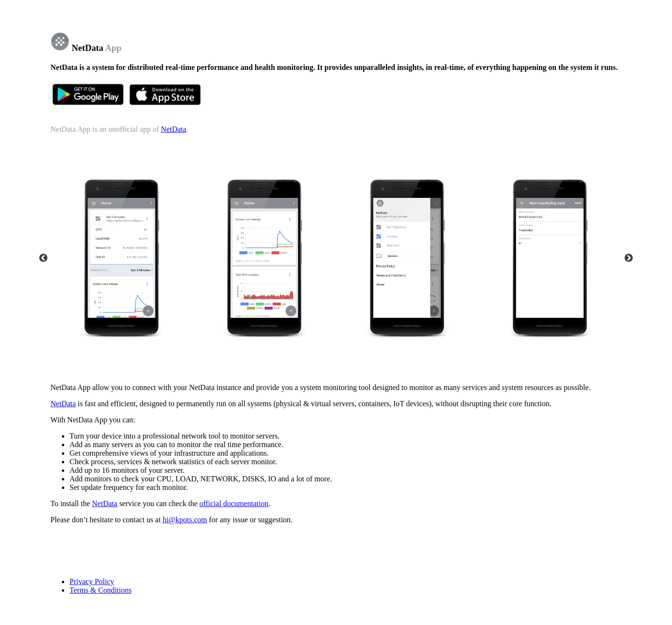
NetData (173, 129)
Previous (43, 258)
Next (629, 258)
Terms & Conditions (100, 590)
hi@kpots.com (185, 520)
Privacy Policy (92, 581)
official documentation (234, 503)
